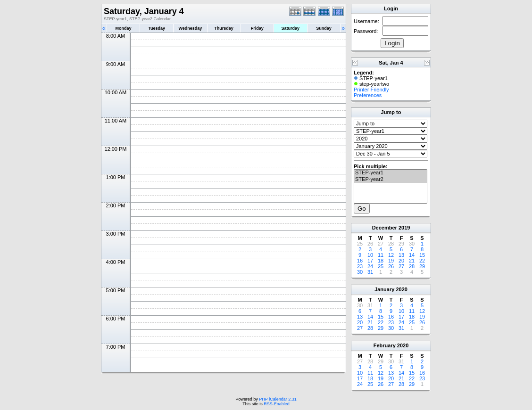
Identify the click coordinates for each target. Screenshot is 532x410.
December (385, 228)
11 (381, 255)
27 (401, 266)
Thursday (224, 28)
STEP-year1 (391, 173)
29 (422, 266)
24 (370, 266)
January (384, 289)
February (385, 345)
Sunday (324, 28)
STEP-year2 (391, 180)
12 (391, 255)
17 (370, 261)
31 (370, 272)
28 (412, 266)
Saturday (291, 28)
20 (401, 261)
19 (391, 261)
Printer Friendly (371, 90)
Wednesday (190, 28)
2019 (404, 228)
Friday (257, 28)
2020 (401, 289)
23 (360, 266)
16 (360, 261)
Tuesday (157, 28)
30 (360, 272)
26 (391, 266)
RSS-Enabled (277, 404)
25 (381, 266)
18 (381, 261)
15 (422, 255)
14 (412, 255)
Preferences (368, 95)
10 (370, 255)
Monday (124, 28)
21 (412, 261)
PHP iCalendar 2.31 (278, 399)
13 (401, 255)
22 (422, 261)
